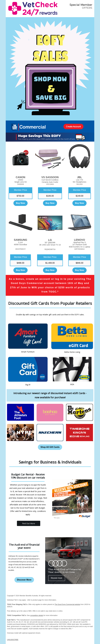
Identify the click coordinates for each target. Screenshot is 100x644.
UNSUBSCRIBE (13, 640)
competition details (37, 615)
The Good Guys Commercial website (67, 604)
